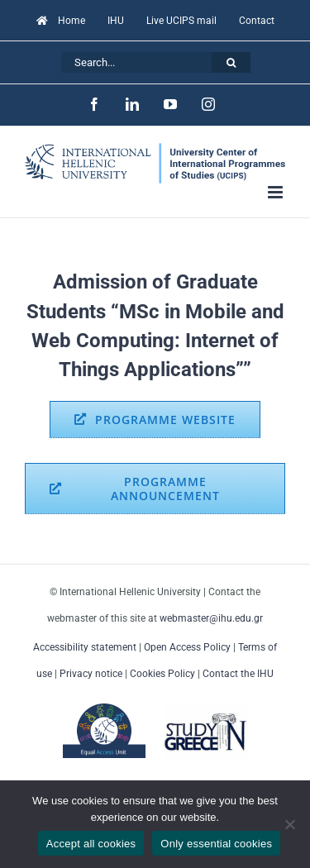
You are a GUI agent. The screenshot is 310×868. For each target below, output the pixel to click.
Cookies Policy (162, 674)
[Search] (231, 62)
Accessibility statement (85, 647)
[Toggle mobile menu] (277, 192)
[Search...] (136, 62)
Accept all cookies (91, 844)
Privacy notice (91, 674)
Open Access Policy (187, 647)
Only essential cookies (216, 844)
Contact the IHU (238, 674)
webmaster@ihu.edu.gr (211, 618)
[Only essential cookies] (289, 824)
